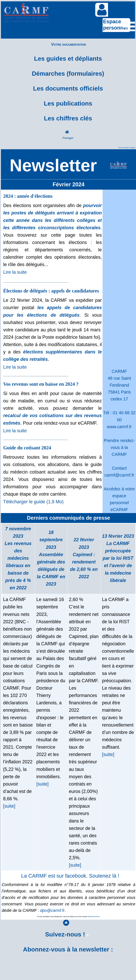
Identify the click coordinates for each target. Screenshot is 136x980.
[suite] (9, 806)
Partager (68, 138)
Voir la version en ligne (127, 148)
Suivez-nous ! (67, 934)
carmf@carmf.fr (119, 475)
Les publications (68, 103)
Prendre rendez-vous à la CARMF (119, 447)
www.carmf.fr (119, 427)
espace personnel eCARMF (119, 503)
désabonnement (94, 916)
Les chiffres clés (68, 118)
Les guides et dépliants (68, 59)
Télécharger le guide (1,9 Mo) (33, 502)
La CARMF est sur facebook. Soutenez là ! (70, 876)
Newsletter (53, 165)
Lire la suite (15, 272)
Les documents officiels (68, 88)
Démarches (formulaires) (68, 74)
